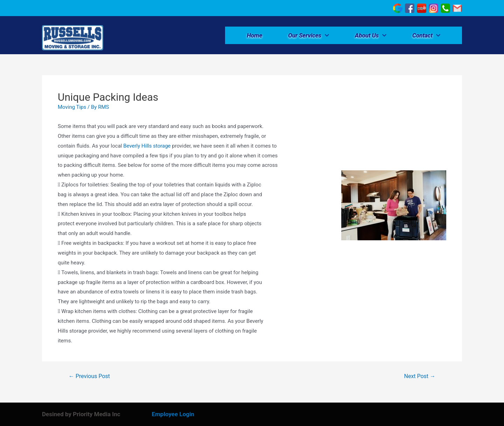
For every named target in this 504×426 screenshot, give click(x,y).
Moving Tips (72, 107)
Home (254, 35)
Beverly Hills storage (147, 146)
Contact (426, 35)
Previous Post (89, 376)
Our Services (309, 35)
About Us (371, 35)
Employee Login (173, 414)
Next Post (420, 376)
